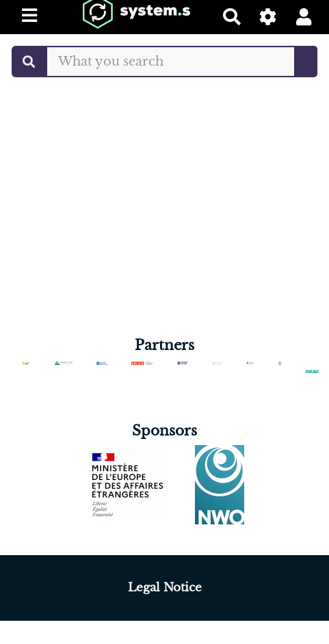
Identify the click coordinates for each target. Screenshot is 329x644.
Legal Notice (165, 588)
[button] (304, 17)
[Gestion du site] (268, 17)
